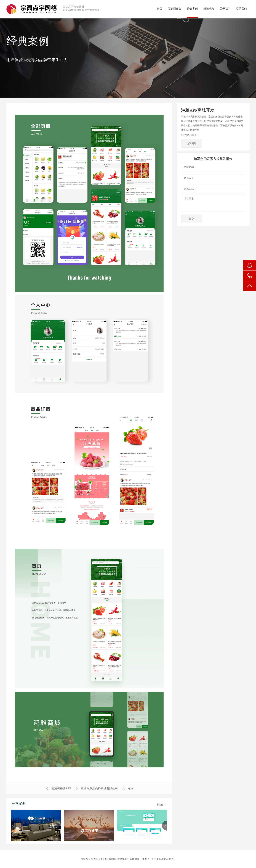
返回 (127, 788)
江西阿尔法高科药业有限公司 (96, 788)
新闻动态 (209, 9)
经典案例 (192, 9)
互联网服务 (175, 9)
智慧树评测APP (58, 788)
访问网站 (192, 143)
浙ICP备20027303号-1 (164, 859)
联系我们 (241, 9)
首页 (160, 9)
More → (162, 805)
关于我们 (225, 9)
